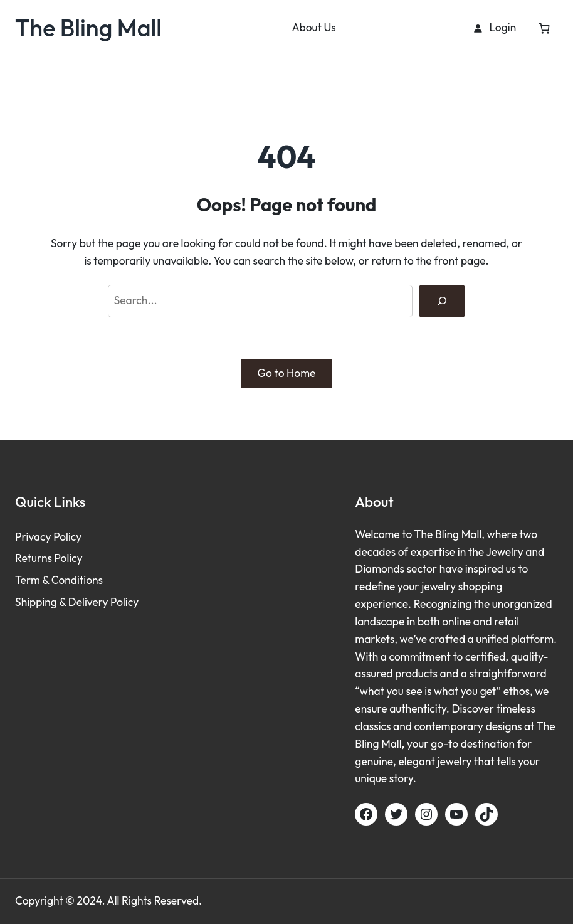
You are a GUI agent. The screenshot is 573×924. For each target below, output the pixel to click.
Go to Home (287, 373)
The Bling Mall (88, 28)
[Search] (442, 301)
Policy (67, 537)
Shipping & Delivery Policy (77, 602)
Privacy (34, 537)
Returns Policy (49, 558)
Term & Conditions (59, 580)
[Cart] (544, 28)
